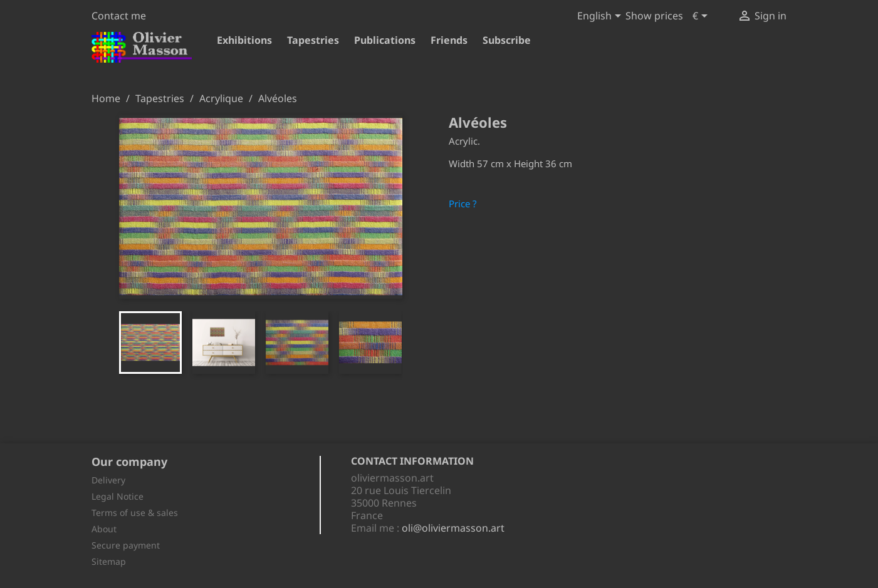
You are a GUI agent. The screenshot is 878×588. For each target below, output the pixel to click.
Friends (449, 40)
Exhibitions (244, 40)
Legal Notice (118, 496)
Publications (385, 40)
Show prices (654, 16)
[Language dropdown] (601, 17)
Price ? (463, 204)
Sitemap (109, 561)
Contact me (119, 16)
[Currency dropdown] (702, 17)
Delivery (108, 480)
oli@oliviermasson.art (453, 528)
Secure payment (126, 545)
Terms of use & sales (135, 513)
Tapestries (313, 40)
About (104, 529)
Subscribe (507, 40)
